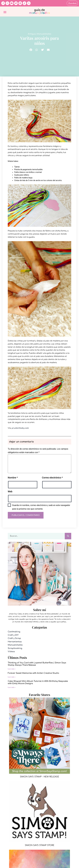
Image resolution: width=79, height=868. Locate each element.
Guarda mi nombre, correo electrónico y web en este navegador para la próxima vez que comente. (41, 507)
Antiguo (32, 34)
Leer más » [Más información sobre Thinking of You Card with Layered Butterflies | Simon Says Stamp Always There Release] (12, 669)
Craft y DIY (13, 635)
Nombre (13, 478)
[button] (5, 12)
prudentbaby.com (20, 428)
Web (10, 491)
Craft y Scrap (14, 638)
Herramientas (15, 642)
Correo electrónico (52, 478)
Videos (11, 652)
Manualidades (44, 34)
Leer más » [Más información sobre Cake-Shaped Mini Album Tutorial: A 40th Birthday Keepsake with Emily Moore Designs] (12, 687)
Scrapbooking (15, 648)
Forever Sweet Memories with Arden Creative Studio (33, 673)
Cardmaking (14, 632)
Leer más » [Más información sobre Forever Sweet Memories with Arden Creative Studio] (12, 677)
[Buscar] (68, 536)
